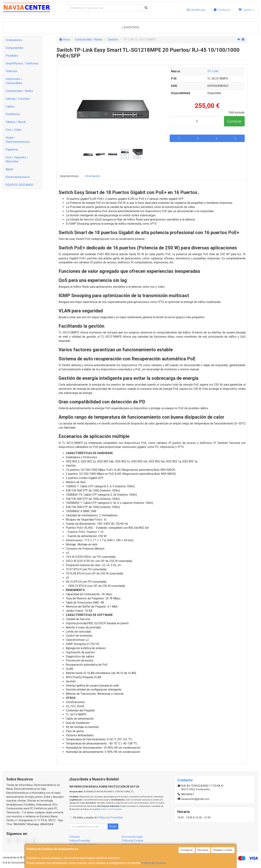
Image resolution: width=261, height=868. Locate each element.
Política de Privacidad (111, 809)
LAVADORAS (130, 27)
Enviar (113, 826)
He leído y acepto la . (98, 818)
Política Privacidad (80, 841)
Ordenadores (14, 40)
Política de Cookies (154, 863)
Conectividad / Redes (19, 91)
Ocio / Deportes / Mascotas (17, 159)
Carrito (246, 10)
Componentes (14, 48)
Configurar (187, 850)
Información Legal (132, 837)
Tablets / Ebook (16, 122)
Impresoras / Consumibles (14, 81)
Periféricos (13, 114)
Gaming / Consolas (18, 99)
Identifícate (196, 10)
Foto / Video (14, 130)
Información (92, 176)
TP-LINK (213, 71)
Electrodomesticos (18, 177)
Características (69, 176)
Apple (9, 169)
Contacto (222, 10)
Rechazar (203, 850)
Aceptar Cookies (223, 850)
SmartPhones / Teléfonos (22, 63)
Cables (10, 107)
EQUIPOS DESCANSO (19, 185)
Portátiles (12, 56)
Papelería (12, 150)
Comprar (234, 121)
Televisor (12, 71)
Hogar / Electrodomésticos (18, 140)
